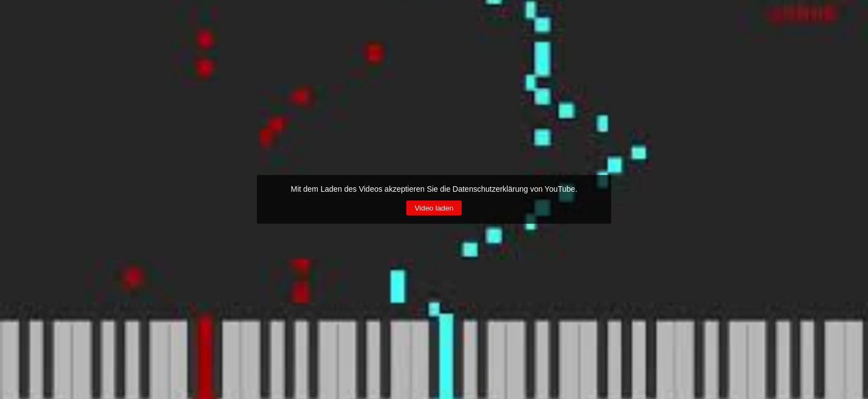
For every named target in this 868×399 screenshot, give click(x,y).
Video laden (434, 208)
